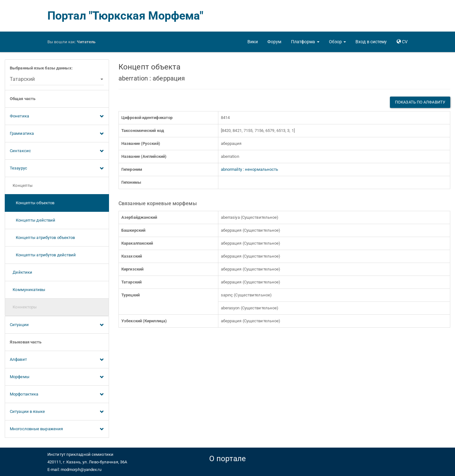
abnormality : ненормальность (250, 169)
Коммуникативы (28, 290)
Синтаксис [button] (57, 151)
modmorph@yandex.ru (81, 470)
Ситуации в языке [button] (57, 412)
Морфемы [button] (57, 377)
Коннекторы (23, 307)
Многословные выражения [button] (57, 429)
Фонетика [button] (57, 116)
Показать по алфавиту (420, 102)
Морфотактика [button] (57, 395)
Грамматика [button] (57, 134)
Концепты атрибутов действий (43, 255)
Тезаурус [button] (57, 169)
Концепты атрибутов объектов (42, 238)
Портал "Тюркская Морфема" (125, 16)
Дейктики (21, 272)
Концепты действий (33, 220)
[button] (305, 42)
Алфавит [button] (57, 360)
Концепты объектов (32, 203)
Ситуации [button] (57, 325)
